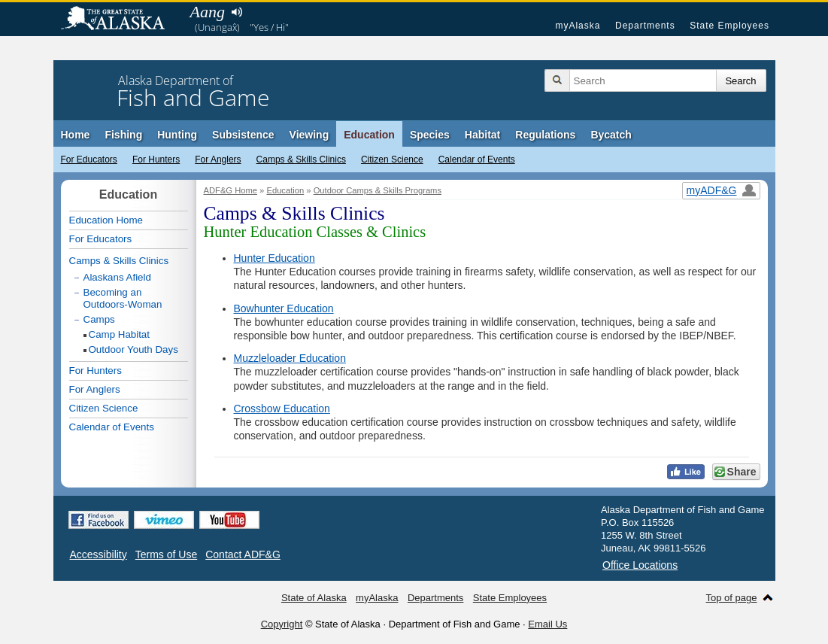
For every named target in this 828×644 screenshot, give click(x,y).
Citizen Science (392, 159)
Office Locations (640, 565)
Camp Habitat (120, 334)
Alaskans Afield (117, 277)
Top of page (732, 598)
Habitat (482, 135)
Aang (208, 12)
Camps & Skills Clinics (301, 159)
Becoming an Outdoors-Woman (123, 298)
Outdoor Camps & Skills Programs (378, 190)
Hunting (177, 135)
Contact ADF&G (243, 554)
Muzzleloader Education (290, 358)
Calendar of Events (477, 159)
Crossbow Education (282, 409)
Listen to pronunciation (237, 12)
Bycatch (611, 135)
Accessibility (99, 554)
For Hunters (156, 159)
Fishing (123, 135)
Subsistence (243, 135)
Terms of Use (166, 554)
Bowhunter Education (284, 308)
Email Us (547, 624)
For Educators (89, 159)
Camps (99, 319)
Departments (645, 26)
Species (430, 135)
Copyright (282, 624)
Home (76, 135)
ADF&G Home (231, 190)
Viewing (309, 135)
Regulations (545, 135)
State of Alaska (120, 20)
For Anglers (218, 159)
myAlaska (578, 26)
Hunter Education (274, 258)
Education (369, 135)
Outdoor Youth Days (133, 349)
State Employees (729, 26)
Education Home (106, 220)
